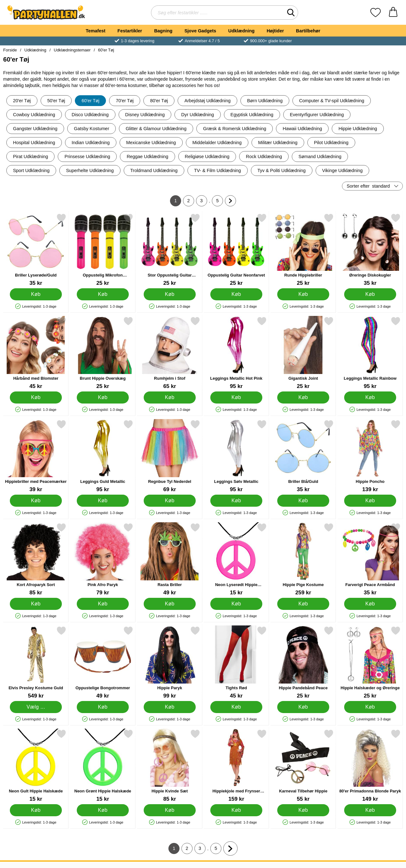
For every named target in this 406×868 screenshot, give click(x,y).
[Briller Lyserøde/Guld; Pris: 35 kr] (36, 250)
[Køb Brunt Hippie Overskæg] (103, 397)
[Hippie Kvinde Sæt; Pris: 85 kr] (170, 766)
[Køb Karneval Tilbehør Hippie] (303, 810)
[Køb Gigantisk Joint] (303, 397)
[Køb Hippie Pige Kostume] (303, 604)
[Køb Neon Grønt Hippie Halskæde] (103, 810)
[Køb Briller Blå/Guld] (303, 501)
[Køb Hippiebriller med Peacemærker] (36, 501)
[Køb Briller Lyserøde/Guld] (36, 294)
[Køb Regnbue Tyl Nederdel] (170, 501)
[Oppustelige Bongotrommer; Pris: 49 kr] (103, 662)
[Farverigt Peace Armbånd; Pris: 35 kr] (370, 559)
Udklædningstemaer (72, 50)
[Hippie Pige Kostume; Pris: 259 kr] (303, 559)
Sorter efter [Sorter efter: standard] (368, 186)
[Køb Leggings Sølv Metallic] (236, 501)
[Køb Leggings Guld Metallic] (103, 501)
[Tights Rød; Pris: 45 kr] (236, 662)
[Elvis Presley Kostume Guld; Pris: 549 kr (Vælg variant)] (36, 662)
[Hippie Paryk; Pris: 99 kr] (170, 662)
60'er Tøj (106, 50)
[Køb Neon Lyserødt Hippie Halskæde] (236, 604)
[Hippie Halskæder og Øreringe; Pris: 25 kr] (370, 662)
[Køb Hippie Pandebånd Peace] (303, 707)
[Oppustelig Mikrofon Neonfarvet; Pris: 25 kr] (103, 250)
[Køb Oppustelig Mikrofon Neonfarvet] (103, 294)
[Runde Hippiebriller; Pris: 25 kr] (303, 250)
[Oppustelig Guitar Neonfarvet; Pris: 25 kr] (236, 250)
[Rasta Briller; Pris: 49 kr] (170, 559)
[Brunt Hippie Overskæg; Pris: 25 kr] (103, 353)
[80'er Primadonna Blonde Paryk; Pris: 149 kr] (370, 766)
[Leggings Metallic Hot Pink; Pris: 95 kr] (236, 353)
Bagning (163, 31)
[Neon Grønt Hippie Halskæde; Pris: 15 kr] (103, 766)
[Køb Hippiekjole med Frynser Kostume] (236, 810)
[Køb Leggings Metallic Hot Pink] (236, 397)
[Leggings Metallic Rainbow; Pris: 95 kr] (370, 353)
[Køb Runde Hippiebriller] (303, 294)
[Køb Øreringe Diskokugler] (370, 294)
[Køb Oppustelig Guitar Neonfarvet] (236, 294)
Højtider (275, 31)
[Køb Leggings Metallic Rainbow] (370, 397)
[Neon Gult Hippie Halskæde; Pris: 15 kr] (36, 766)
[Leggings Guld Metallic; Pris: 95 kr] (103, 456)
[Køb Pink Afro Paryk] (103, 604)
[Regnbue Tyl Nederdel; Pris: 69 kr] (170, 456)
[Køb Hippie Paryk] (170, 707)
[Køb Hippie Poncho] (370, 501)
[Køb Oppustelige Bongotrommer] (103, 707)
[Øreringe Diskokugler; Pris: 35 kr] (370, 250)
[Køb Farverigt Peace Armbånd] (370, 604)
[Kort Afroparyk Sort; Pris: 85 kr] (36, 559)
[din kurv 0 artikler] (393, 13)
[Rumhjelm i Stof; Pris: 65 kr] (170, 353)
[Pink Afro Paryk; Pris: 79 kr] (103, 559)
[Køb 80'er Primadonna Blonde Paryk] (370, 810)
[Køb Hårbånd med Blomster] (36, 397)
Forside (10, 50)
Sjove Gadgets (200, 31)
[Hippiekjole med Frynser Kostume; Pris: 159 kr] (236, 766)
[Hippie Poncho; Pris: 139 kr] (370, 456)
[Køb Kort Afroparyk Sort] (36, 604)
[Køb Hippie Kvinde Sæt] (170, 810)
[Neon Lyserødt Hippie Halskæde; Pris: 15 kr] (236, 559)
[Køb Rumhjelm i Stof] (170, 397)
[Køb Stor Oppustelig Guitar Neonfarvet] (170, 294)
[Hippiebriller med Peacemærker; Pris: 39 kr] (36, 456)
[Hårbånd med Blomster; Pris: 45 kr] (36, 353)
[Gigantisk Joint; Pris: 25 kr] (303, 353)
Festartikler (130, 31)
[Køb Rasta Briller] (170, 604)
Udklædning (241, 31)
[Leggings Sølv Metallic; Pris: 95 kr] (236, 456)
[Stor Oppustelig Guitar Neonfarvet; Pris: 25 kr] (170, 250)
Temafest (95, 31)
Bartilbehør (308, 31)
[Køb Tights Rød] (236, 707)
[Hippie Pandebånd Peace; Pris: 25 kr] (303, 662)
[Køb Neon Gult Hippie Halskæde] (36, 810)
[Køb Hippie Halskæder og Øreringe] (370, 707)
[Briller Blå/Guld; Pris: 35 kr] (303, 456)
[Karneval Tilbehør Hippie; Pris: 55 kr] (303, 766)
